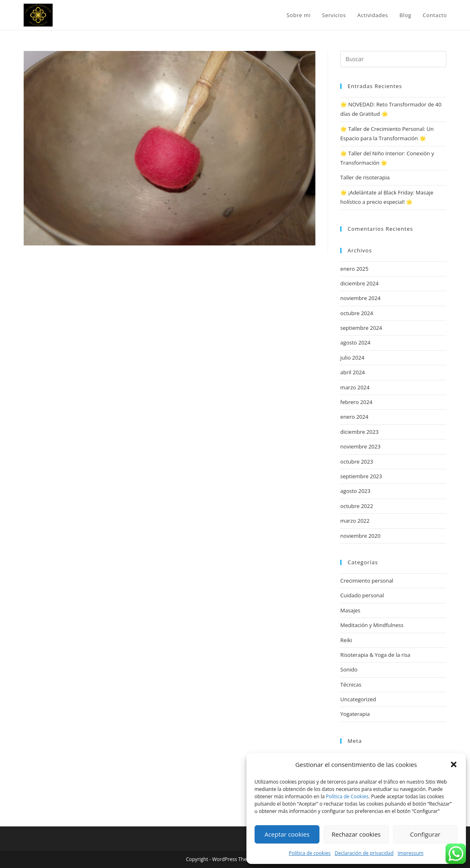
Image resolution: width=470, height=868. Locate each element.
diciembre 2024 (359, 283)
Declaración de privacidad (364, 853)
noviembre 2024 (360, 298)
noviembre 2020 (360, 536)
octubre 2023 (357, 462)
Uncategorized (358, 699)
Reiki (346, 640)
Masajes (350, 610)
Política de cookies (310, 853)
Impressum (411, 853)
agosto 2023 (355, 491)
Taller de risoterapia (365, 177)
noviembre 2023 (360, 446)
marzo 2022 (355, 521)
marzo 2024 (355, 387)
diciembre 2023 (359, 432)
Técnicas (351, 685)
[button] (454, 764)
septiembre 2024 (361, 328)
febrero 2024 (356, 402)
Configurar (425, 834)
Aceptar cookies (287, 834)
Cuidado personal (362, 595)
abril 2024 (352, 372)
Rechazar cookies (356, 834)
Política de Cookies (347, 796)
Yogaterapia (355, 714)
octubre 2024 (357, 313)
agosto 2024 (355, 342)
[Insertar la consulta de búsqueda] (393, 59)
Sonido (349, 669)
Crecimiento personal (367, 581)
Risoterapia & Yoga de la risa (375, 655)
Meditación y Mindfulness (372, 625)
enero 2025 (354, 269)
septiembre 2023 (361, 476)
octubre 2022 (357, 506)
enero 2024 (354, 417)
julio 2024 (352, 358)
